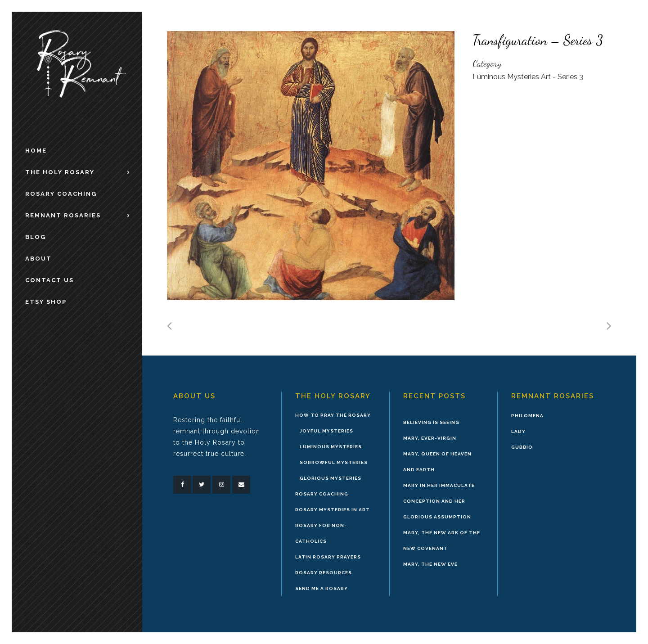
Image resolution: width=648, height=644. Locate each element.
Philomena (527, 416)
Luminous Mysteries (331, 447)
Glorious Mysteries (331, 478)
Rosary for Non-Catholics (321, 533)
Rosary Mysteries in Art (333, 510)
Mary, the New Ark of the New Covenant (442, 540)
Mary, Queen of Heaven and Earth (437, 462)
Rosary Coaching (322, 494)
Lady (518, 431)
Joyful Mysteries (326, 431)
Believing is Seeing (431, 422)
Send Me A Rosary (322, 588)
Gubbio (522, 447)
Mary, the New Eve (430, 564)
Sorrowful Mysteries (334, 462)
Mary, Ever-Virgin (430, 438)
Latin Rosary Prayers (328, 557)
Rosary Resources (324, 573)
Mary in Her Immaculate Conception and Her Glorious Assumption (439, 501)
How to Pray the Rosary (333, 415)
